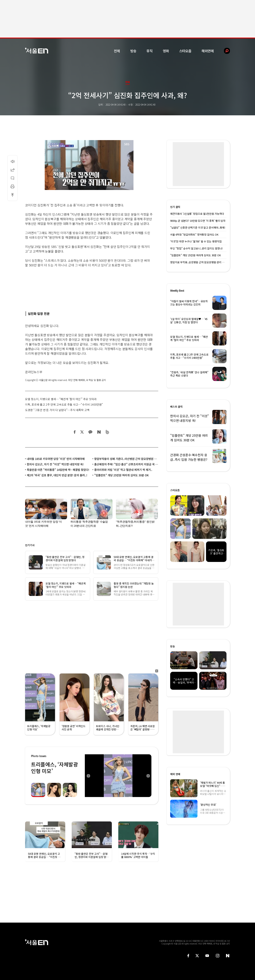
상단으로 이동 (12, 195)
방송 (133, 51)
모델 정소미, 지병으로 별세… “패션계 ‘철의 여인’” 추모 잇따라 (61, 399)
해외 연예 (175, 774)
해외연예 (208, 51)
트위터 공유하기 (82, 432)
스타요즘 (185, 51)
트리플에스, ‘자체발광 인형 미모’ (54, 768)
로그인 (227, 941)
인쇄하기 (12, 186)
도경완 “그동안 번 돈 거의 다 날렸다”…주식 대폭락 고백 (57, 410)
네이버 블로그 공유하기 (99, 432)
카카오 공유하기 (90, 432)
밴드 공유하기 (107, 432)
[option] (118, 776)
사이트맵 (219, 941)
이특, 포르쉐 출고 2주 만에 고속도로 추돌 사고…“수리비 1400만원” (64, 404)
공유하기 (12, 170)
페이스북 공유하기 (75, 432)
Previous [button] (88, 776)
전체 (117, 51)
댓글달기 (12, 178)
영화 (166, 51)
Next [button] (148, 776)
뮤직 (150, 51)
